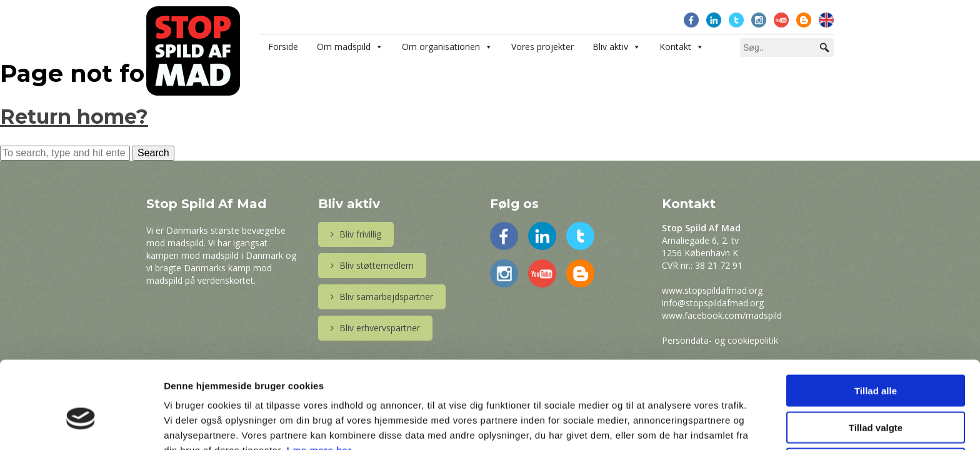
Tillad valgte (876, 362)
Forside (283, 47)
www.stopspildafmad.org (712, 290)
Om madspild (344, 47)
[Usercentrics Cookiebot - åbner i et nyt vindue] (81, 426)
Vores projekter (542, 47)
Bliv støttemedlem (372, 265)
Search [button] (153, 153)
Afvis (876, 399)
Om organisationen (441, 47)
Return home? (74, 117)
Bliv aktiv (610, 47)
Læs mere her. (320, 385)
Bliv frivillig (356, 234)
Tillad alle (876, 325)
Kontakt (675, 47)
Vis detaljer (650, 425)
